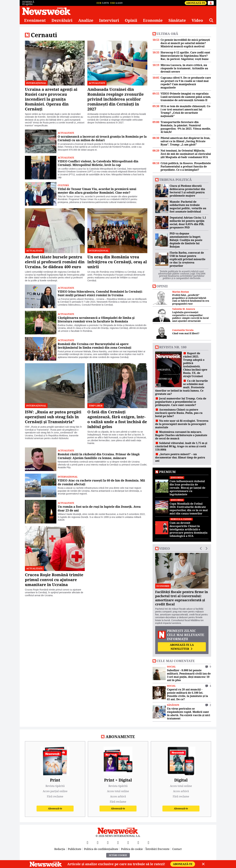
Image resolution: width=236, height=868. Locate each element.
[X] (98, 842)
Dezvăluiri (62, 20)
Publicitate (75, 849)
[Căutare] (211, 20)
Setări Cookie (118, 855)
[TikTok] (128, 842)
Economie (153, 20)
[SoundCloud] (148, 842)
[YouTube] (108, 842)
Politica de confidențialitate (101, 849)
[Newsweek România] (47, 11)
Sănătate (177, 20)
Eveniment (35, 20)
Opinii (131, 20)
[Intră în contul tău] (211, 3)
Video (197, 20)
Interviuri (109, 20)
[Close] (203, 864)
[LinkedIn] (138, 842)
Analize (86, 20)
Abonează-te (196, 3)
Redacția (60, 849)
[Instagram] (118, 842)
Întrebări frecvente (157, 849)
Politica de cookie (132, 849)
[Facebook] (88, 842)
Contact (177, 849)
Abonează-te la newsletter (182, 647)
